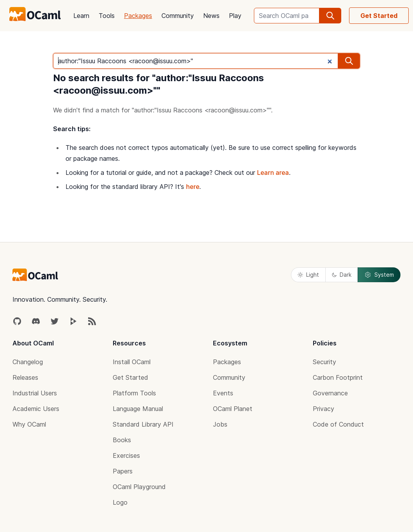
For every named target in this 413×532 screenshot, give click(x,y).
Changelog (28, 362)
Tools (107, 16)
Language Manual (138, 409)
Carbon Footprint (338, 377)
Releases (25, 377)
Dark (342, 275)
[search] (330, 16)
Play (235, 16)
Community (178, 16)
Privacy (323, 409)
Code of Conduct (338, 424)
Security (324, 362)
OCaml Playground (139, 487)
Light (308, 275)
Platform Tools (134, 393)
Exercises (126, 455)
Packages (138, 16)
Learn (81, 16)
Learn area (273, 173)
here (193, 187)
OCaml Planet (233, 409)
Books (122, 440)
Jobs (220, 424)
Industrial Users (35, 393)
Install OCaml (132, 362)
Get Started (379, 16)
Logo (120, 502)
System (379, 275)
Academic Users (36, 409)
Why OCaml (29, 424)
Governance (330, 393)
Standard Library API (143, 424)
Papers (123, 471)
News (211, 16)
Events (223, 393)
